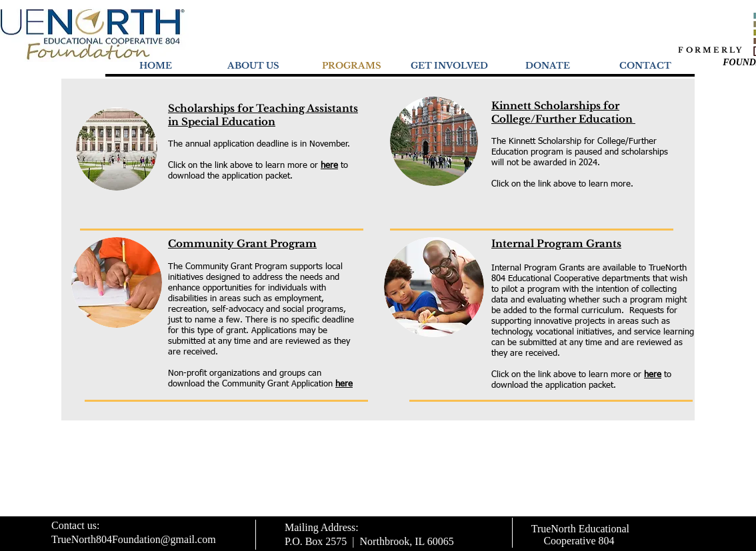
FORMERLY (711, 50)
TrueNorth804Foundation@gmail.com (134, 539)
